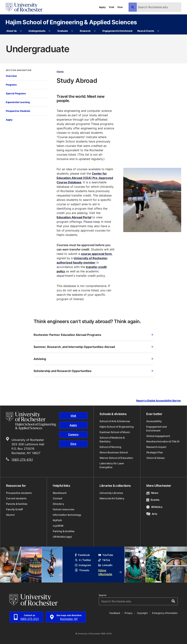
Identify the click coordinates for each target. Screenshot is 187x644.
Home (60, 71)
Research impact (156, 447)
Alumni (10, 515)
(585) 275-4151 (22, 460)
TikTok (104, 560)
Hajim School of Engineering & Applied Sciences (71, 22)
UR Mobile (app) (62, 537)
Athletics (154, 507)
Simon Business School (114, 452)
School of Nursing (110, 447)
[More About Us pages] (21, 31)
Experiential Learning (18, 102)
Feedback (115, 613)
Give (120, 7)
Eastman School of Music (115, 432)
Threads (82, 570)
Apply (102, 7)
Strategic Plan (155, 452)
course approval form (96, 254)
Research (85, 31)
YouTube (106, 555)
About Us (12, 31)
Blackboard (60, 493)
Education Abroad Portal (74, 217)
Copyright (142, 613)
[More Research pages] (95, 31)
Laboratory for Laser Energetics (112, 465)
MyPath (57, 520)
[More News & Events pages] (158, 31)
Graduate (63, 31)
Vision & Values (155, 458)
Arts (152, 514)
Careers (73, 434)
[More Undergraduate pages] (50, 31)
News (152, 493)
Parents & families (17, 504)
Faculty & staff (14, 509)
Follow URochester (110, 572)
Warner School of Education (116, 458)
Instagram (83, 565)
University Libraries (111, 493)
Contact (58, 498)
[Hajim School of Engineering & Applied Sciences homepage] (31, 421)
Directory (58, 504)
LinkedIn (105, 565)
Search (103, 595)
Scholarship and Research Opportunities (93, 371)
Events (153, 500)
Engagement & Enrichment (117, 31)
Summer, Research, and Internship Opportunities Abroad (93, 347)
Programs (11, 85)
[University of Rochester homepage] (24, 7)
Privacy (128, 613)
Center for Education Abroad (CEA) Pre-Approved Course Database (85, 178)
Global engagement (158, 436)
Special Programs (16, 93)
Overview (11, 76)
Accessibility (154, 421)
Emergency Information (165, 613)
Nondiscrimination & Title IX (163, 441)
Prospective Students (18, 111)
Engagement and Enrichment (157, 429)
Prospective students (19, 493)
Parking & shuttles (64, 531)
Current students (16, 498)
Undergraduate (37, 31)
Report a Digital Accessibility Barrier (159, 401)
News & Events (146, 31)
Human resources (64, 509)
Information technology (67, 515)
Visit (111, 7)
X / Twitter (83, 560)
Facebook (82, 555)
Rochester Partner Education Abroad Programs (93, 335)
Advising (93, 359)
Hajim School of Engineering (117, 427)
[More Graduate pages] (72, 31)
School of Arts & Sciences (115, 421)
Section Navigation (19, 70)
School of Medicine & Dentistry (112, 439)
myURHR (58, 526)
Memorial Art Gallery (112, 498)
